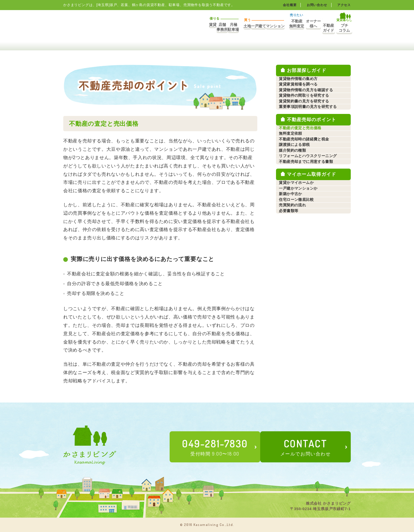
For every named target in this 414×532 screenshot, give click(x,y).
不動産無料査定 (265, 28)
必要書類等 (291, 344)
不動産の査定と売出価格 (303, 175)
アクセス (343, 5)
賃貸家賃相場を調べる (301, 95)
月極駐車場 (170, 28)
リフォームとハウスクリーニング (312, 239)
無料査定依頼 (293, 188)
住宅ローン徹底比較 (299, 319)
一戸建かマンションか (301, 293)
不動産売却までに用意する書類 (310, 252)
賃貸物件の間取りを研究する (307, 121)
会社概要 (286, 5)
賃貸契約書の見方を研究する (307, 134)
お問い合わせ (315, 5)
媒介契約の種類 (295, 226)
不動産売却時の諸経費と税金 (307, 201)
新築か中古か (293, 306)
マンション (239, 28)
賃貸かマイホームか (299, 280)
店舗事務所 (148, 28)
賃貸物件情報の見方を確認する (310, 108)
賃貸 (127, 28)
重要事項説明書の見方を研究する (312, 146)
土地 (196, 28)
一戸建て (217, 28)
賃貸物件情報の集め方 (301, 82)
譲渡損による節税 (297, 213)
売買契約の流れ (295, 331)
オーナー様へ (291, 28)
